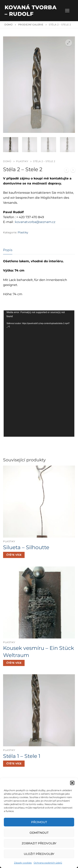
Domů (9, 25)
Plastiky (22, 161)
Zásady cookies (23, 863)
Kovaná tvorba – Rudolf (31, 11)
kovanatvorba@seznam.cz (35, 222)
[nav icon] (67, 11)
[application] (39, 373)
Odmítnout (39, 833)
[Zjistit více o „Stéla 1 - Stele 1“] (14, 763)
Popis (8, 250)
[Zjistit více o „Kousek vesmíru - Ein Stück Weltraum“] (14, 663)
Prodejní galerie (31, 25)
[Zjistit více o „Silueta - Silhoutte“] (14, 555)
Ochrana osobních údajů (48, 863)
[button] (72, 783)
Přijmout (39, 822)
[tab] (8, 250)
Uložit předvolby (39, 854)
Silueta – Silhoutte (26, 547)
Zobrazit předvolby (39, 843)
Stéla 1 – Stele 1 (22, 756)
